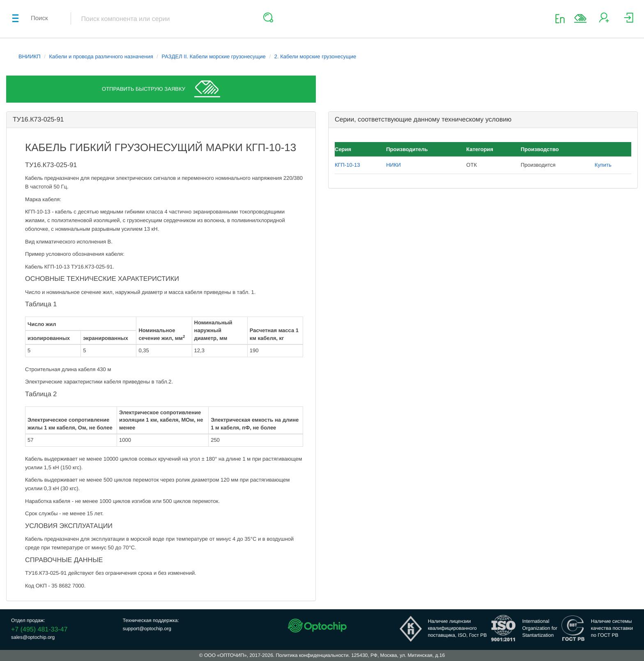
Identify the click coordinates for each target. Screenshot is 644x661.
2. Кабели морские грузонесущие (315, 56)
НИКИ (393, 165)
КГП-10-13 (347, 165)
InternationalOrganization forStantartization (539, 628)
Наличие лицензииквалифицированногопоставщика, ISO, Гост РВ (458, 628)
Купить (603, 165)
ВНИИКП (30, 56)
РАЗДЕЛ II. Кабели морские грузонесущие (214, 56)
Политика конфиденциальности (312, 655)
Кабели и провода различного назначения (101, 56)
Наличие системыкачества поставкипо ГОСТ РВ (612, 628)
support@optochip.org (147, 629)
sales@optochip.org (33, 637)
